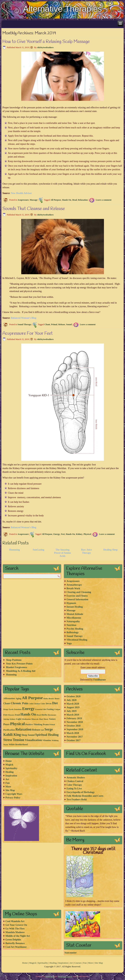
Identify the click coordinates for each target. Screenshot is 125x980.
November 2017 (75, 737)
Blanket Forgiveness (16, 667)
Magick (9, 765)
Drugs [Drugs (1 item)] (6, 709)
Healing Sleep (111, 550)
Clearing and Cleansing (79, 592)
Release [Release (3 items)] (36, 730)
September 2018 (75, 729)
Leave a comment (104, 200)
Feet (63, 534)
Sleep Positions (14, 660)
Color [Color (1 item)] (43, 704)
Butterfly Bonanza (15, 943)
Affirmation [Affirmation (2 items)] (9, 698)
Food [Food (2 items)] (17, 715)
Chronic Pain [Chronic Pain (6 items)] (19, 703)
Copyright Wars (14, 794)
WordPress (50, 976)
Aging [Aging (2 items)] (18, 698)
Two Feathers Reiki (77, 800)
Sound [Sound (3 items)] (31, 735)
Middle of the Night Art (18, 936)
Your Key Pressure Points (19, 664)
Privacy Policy (13, 798)
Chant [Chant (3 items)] (7, 703)
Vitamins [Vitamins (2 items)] (47, 740)
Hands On (67, 200)
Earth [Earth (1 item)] (11, 709)
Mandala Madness (15, 932)
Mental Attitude (75, 614)
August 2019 (73, 707)
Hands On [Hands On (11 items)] (28, 714)
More (8, 787)
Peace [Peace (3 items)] (6, 724)
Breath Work (73, 588)
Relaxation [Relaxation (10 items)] (24, 729)
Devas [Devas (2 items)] (49, 703)
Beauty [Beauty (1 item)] (51, 699)
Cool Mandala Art (15, 921)
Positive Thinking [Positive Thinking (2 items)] (34, 724)
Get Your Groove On (16, 925)
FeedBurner (100, 680)
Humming (15, 550)
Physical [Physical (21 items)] (17, 724)
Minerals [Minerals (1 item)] (35, 719)
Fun (7, 783)
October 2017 (73, 740)
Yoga (69, 643)
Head (75, 200)
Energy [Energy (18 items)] (28, 709)
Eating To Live (74, 789)
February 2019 (74, 718)
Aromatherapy (74, 585)
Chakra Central (75, 781)
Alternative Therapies (63, 9)
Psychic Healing (75, 629)
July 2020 (71, 700)
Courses (78, 963)
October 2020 (73, 696)
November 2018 (75, 722)
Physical (87, 534)
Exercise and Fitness (77, 596)
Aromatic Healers (76, 778)
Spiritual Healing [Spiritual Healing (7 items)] (47, 735)
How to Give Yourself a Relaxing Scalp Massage (46, 42)
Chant (47, 324)
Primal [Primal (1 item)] (52, 725)
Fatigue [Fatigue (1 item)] (57, 709)
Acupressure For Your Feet (28, 334)
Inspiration (11, 776)
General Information (77, 599)
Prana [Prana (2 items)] (46, 724)
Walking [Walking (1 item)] (55, 740)
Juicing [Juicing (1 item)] (6, 719)
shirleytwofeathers (45, 47)
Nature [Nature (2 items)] (52, 719)
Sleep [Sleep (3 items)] (24, 735)
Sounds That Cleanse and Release (34, 209)
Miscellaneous (74, 618)
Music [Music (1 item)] (46, 719)
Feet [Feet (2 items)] (5, 715)
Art (7, 779)
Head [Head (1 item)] (39, 715)
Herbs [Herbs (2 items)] (44, 715)
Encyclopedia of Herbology (81, 792)
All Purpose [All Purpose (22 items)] (32, 698)
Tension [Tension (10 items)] (18, 740)
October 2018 (73, 726)
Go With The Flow (15, 929)
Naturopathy (73, 621)
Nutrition (71, 625)
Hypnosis (71, 603)
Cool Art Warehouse (16, 947)
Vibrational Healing (77, 640)
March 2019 (73, 715)
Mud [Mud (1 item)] (41, 719)
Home (9, 761)
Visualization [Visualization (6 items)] (33, 740)
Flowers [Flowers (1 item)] (11, 715)
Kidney (79, 534)
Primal (54, 324)
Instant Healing (75, 607)
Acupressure (23, 200)
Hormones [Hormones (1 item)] (52, 715)
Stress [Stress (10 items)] (8, 740)
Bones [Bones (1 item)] (57, 699)
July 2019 (71, 711)
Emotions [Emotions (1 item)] (18, 709)
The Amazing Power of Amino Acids (62, 553)
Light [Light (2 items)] (19, 719)
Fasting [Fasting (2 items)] (50, 709)
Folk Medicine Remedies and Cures (85, 796)
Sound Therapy (24, 324)
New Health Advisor (22, 193)
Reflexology (73, 632)
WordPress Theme (65, 976)
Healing (9, 772)
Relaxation (83, 200)
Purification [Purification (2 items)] (9, 730)
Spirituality (11, 768)
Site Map (10, 790)
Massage (34, 200)
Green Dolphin (13, 940)
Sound (69, 324)
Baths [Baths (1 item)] (46, 699)
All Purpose (56, 200)
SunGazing (38, 550)
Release (62, 324)
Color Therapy (74, 785)
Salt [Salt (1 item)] (42, 730)
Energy (57, 534)
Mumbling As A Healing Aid (21, 671)
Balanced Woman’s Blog (24, 318)
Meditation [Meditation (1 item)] (26, 719)
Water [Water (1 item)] (6, 745)
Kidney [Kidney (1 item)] (13, 719)
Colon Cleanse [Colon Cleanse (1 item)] (34, 704)
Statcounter (71, 953)
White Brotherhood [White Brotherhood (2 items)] (18, 744)
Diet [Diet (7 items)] (55, 703)
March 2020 (73, 704)
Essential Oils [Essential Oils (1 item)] (41, 709)
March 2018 (73, 733)
